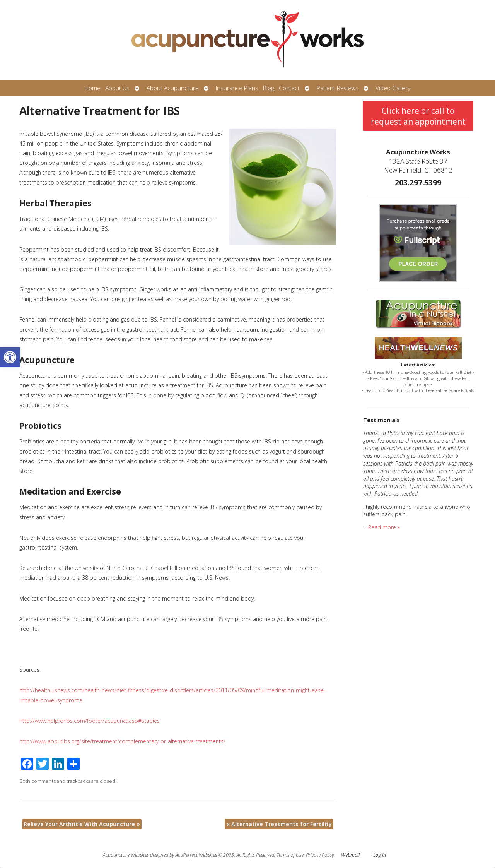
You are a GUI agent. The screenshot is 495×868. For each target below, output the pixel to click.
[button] (10, 357)
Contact (289, 88)
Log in (380, 855)
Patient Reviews (338, 88)
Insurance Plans (237, 88)
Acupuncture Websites (126, 855)
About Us (117, 88)
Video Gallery (393, 88)
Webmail (350, 855)
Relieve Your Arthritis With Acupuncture (82, 824)
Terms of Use (290, 855)
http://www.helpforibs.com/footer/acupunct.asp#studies (90, 721)
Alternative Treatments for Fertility (279, 824)
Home (93, 88)
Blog (269, 88)
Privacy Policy (320, 855)
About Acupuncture (173, 88)
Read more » (384, 527)
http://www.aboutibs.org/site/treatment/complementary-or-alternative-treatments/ (122, 741)
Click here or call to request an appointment (418, 116)
